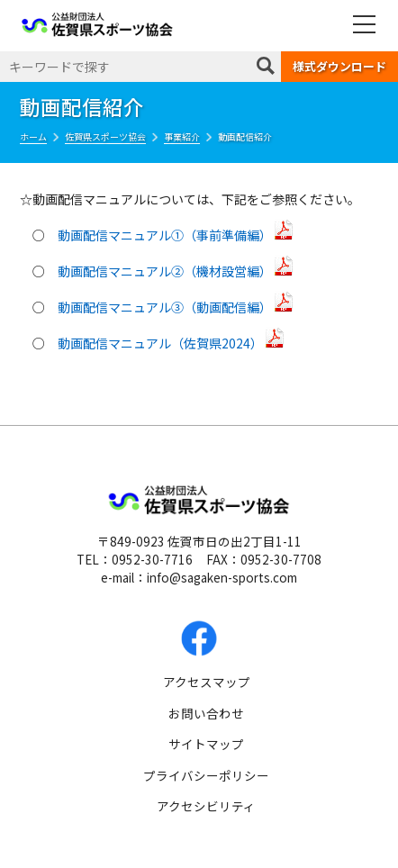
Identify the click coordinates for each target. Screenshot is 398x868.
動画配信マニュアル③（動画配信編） (176, 307)
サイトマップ (206, 744)
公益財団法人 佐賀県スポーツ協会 (97, 24)
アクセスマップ (207, 682)
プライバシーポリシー (206, 775)
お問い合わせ (206, 713)
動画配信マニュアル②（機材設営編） (176, 271)
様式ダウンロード (339, 66)
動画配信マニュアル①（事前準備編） (176, 235)
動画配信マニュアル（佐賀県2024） (172, 343)
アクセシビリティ (206, 806)
